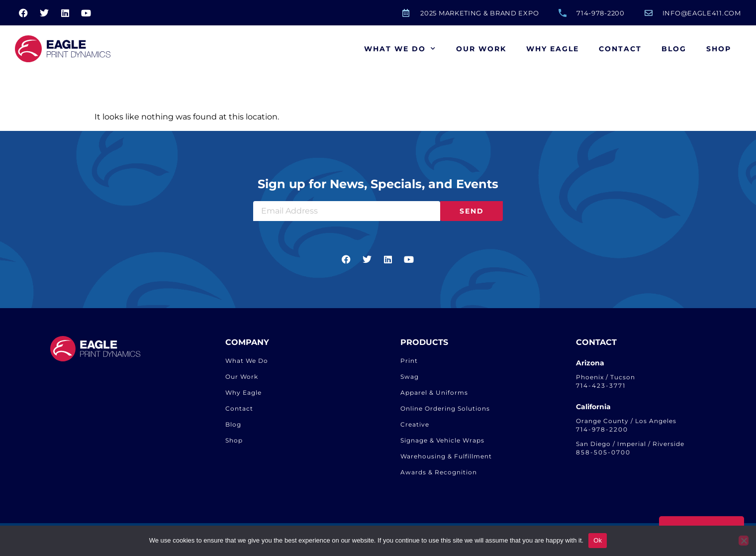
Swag (410, 377)
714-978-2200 (602, 429)
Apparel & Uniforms (434, 392)
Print (409, 361)
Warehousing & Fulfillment (446, 456)
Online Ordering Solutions (445, 408)
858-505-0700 (603, 452)
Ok (598, 540)
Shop (719, 49)
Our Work (481, 49)
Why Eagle (553, 49)
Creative (415, 424)
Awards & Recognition (439, 472)
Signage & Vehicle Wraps (442, 440)
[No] (744, 541)
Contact (620, 49)
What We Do (400, 49)
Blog (674, 49)
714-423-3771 (601, 386)
